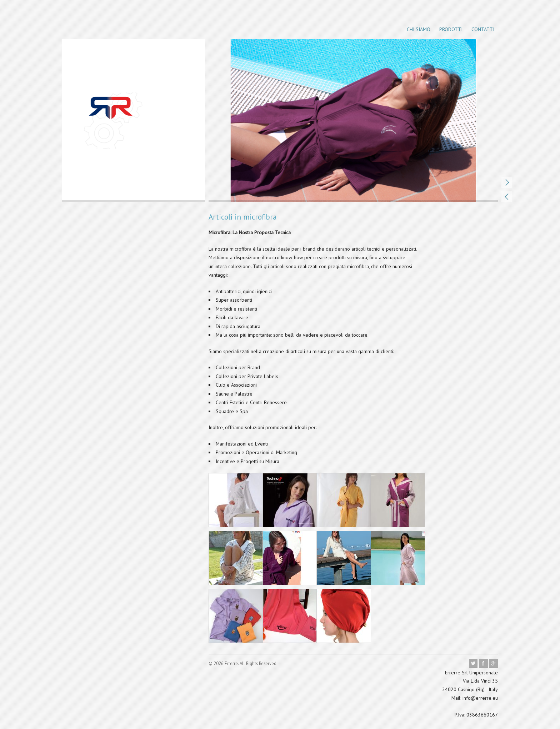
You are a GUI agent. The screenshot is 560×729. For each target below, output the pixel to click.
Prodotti (451, 29)
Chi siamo (419, 29)
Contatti (483, 29)
